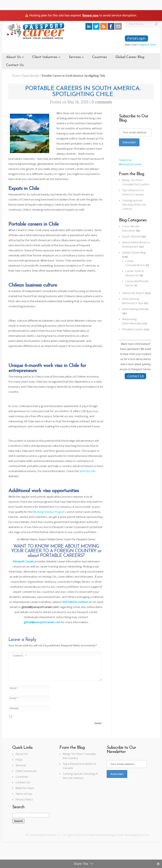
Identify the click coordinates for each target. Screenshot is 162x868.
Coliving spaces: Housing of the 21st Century (134, 205)
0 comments (102, 102)
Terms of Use (24, 799)
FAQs (19, 765)
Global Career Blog (130, 57)
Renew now (90, 15)
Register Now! (148, 45)
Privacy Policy (24, 805)
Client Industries (45, 57)
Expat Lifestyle (31, 76)
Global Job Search (133, 293)
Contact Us (15, 65)
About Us (13, 57)
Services (75, 57)
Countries (100, 57)
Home (16, 76)
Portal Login (136, 39)
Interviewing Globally (136, 309)
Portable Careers (133, 330)
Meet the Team (25, 793)
